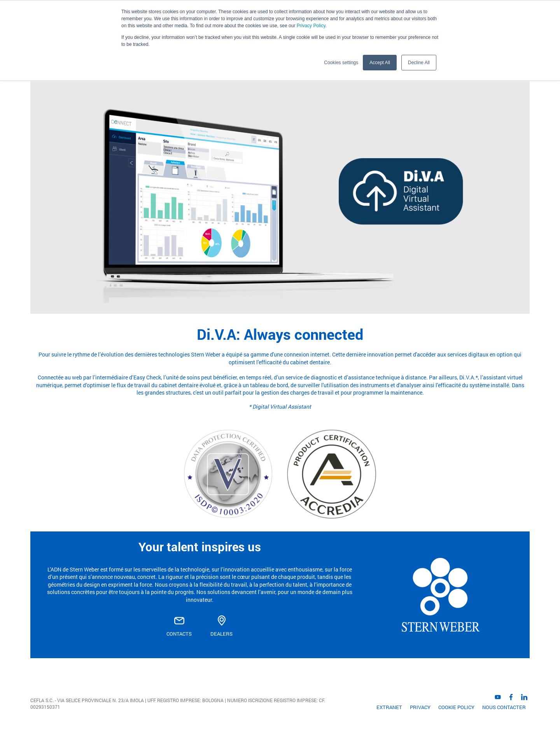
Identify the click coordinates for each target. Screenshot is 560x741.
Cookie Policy (456, 707)
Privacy (420, 707)
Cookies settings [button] (341, 63)
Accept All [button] (380, 63)
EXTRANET (389, 707)
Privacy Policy (311, 26)
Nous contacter (504, 707)
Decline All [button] (419, 63)
